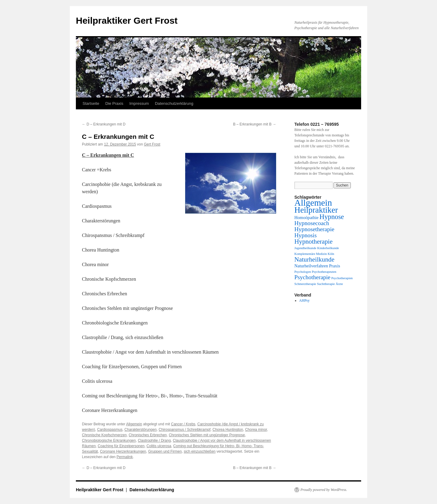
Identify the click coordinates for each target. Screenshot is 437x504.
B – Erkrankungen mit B (255, 124)
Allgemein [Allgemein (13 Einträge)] (313, 203)
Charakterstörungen (141, 430)
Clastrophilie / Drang (154, 441)
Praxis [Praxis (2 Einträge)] (335, 266)
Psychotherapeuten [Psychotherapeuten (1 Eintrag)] (324, 272)
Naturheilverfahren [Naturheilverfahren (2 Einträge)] (311, 266)
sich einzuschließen (200, 451)
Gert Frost (152, 144)
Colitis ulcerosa (159, 446)
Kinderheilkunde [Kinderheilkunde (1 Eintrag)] (328, 248)
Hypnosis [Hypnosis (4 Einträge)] (305, 235)
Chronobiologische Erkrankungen (109, 441)
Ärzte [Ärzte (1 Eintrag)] (339, 284)
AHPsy (305, 300)
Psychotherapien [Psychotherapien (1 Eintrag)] (342, 278)
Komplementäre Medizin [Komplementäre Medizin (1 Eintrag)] (311, 254)
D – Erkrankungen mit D (104, 124)
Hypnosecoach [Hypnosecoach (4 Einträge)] (312, 223)
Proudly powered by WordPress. (324, 490)
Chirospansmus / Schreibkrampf (185, 430)
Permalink (125, 457)
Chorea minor (256, 430)
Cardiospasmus (110, 430)
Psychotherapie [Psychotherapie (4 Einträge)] (312, 277)
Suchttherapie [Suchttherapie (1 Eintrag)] (326, 284)
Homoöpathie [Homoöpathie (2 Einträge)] (307, 218)
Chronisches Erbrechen (148, 435)
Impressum (139, 103)
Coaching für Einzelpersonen (121, 446)
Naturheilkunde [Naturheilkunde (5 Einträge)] (314, 259)
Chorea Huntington (228, 430)
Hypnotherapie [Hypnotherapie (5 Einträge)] (313, 242)
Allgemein (134, 424)
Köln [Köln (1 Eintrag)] (331, 254)
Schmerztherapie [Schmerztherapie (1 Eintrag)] (305, 284)
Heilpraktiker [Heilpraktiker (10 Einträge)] (316, 210)
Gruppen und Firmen (165, 451)
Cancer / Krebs (183, 424)
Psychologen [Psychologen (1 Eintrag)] (303, 272)
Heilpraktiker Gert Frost (127, 21)
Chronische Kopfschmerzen (104, 435)
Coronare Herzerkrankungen (123, 451)
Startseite (91, 103)
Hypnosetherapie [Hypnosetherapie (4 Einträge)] (314, 229)
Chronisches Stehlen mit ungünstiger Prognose (207, 435)
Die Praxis (114, 103)
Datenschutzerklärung (174, 103)
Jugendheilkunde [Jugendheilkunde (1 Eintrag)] (305, 248)
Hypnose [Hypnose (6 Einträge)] (332, 217)
